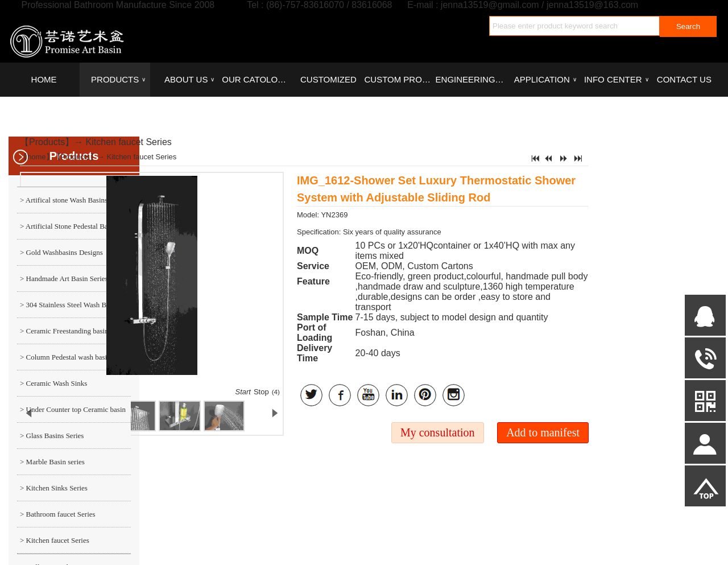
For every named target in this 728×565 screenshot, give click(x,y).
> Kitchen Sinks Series (54, 488)
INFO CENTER (616, 80)
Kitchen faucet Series (129, 142)
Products (47, 142)
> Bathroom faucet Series (58, 514)
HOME (44, 79)
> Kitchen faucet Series (55, 540)
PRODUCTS (118, 80)
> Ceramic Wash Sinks (53, 383)
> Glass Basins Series (52, 436)
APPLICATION (545, 80)
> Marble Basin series (52, 462)
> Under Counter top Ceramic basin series (71, 414)
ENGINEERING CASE (471, 79)
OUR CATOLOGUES (257, 79)
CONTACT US (684, 79)
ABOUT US (189, 80)
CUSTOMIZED (328, 79)
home (37, 157)
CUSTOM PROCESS (399, 79)
